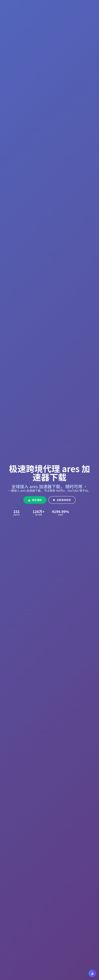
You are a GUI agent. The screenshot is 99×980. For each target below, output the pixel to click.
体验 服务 (35, 500)
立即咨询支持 (62, 500)
